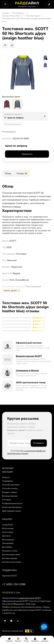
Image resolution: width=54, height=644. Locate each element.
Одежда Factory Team (11, 16)
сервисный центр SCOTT (30, 598)
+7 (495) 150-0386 (14, 584)
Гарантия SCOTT (10, 576)
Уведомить (27, 154)
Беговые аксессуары (12, 562)
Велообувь (7, 547)
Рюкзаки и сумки (10, 551)
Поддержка (8, 481)
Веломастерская (10, 496)
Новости (6, 477)
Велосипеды (8, 528)
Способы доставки (11, 485)
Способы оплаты (10, 488)
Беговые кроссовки (11, 554)
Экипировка (8, 543)
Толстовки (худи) (33, 16)
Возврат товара (9, 492)
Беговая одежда (10, 558)
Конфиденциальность (12, 503)
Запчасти (6, 536)
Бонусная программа (12, 507)
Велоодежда (18, 13)
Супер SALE (8, 525)
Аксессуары (8, 532)
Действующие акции (12, 511)
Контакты (7, 500)
